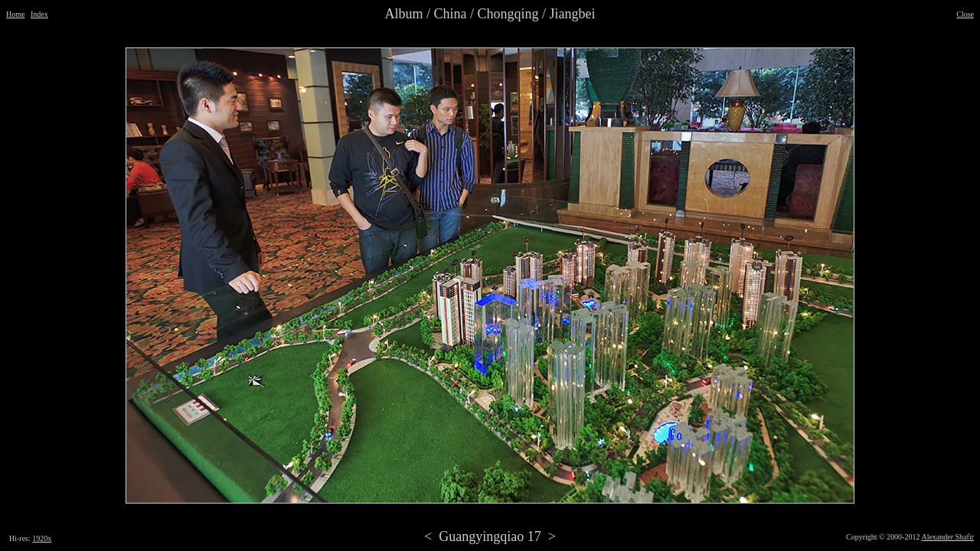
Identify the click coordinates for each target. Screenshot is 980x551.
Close (965, 14)
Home (15, 14)
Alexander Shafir (947, 537)
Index (39, 14)
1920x (42, 538)
